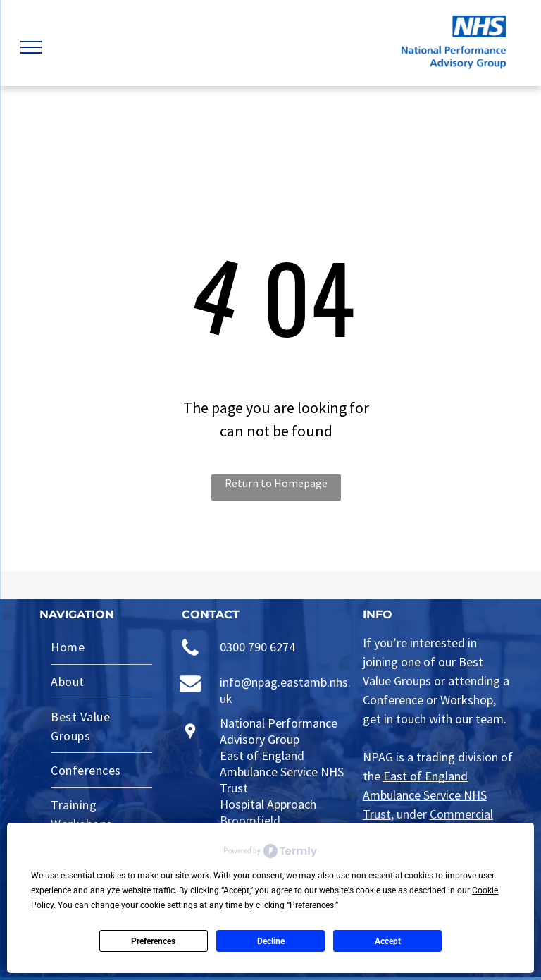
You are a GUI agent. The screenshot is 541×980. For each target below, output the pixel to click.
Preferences (153, 941)
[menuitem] (101, 648)
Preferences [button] (312, 905)
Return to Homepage (276, 483)
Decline (271, 941)
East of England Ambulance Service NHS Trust (425, 795)
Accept (388, 941)
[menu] (31, 47)
